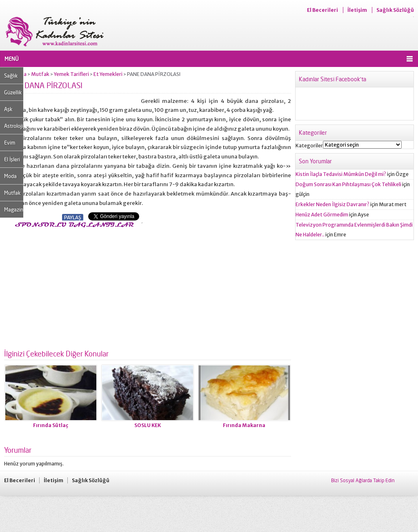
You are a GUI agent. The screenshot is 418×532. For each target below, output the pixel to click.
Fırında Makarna (244, 425)
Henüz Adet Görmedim (322, 215)
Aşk (8, 109)
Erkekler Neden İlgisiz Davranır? (332, 204)
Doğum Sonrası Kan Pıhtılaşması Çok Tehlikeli (348, 184)
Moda (10, 176)
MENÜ (12, 59)
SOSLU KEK (148, 425)
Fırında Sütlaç (51, 425)
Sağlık (11, 76)
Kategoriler (309, 146)
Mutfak (12, 193)
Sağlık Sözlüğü (395, 10)
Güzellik (13, 92)
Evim (10, 142)
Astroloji (13, 126)
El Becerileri (322, 10)
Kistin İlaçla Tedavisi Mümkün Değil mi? (341, 174)
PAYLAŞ (73, 217)
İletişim (357, 10)
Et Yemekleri (108, 74)
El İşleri (12, 159)
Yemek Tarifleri (71, 74)
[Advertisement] (73, 286)
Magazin (14, 209)
